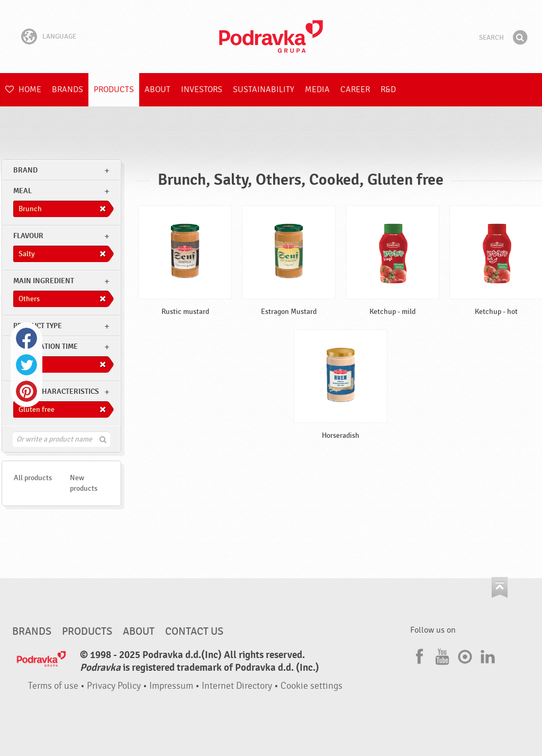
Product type (38, 326)
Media (317, 89)
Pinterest (26, 391)
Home (23, 89)
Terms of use (53, 686)
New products (84, 483)
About (157, 89)
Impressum (171, 686)
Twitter (26, 365)
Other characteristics (56, 391)
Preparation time (46, 346)
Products (114, 89)
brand (25, 170)
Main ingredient (44, 281)
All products (33, 478)
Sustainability (264, 89)
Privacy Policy (114, 686)
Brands (67, 89)
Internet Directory (237, 686)
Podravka (271, 37)
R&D (388, 89)
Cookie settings (311, 686)
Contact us (194, 632)
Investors (202, 89)
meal (22, 191)
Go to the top (500, 587)
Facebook (26, 338)
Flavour (28, 236)
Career (355, 89)
